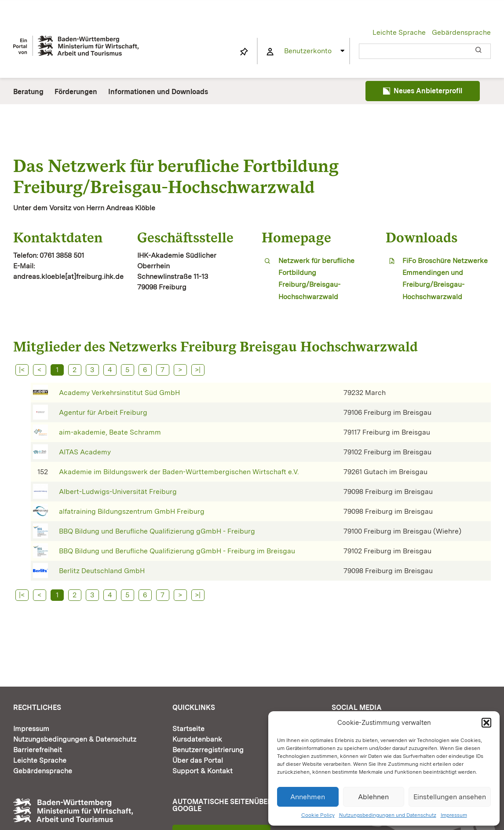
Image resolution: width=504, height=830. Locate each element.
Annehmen (308, 797)
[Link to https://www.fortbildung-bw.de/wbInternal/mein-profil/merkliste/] (244, 52)
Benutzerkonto (308, 51)
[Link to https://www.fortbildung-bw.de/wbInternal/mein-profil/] (270, 52)
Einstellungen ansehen (450, 797)
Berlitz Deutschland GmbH (102, 571)
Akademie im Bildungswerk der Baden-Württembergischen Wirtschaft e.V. (179, 472)
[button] (486, 723)
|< (22, 370)
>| (198, 370)
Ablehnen (373, 797)
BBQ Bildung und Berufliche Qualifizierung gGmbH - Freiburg (157, 531)
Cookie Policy (318, 815)
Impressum (454, 815)
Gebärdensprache (461, 32)
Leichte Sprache (399, 32)
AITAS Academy (85, 452)
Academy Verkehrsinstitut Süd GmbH (119, 393)
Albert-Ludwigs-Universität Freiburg (118, 492)
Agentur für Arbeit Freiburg (103, 412)
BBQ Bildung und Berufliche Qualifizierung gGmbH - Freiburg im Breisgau (177, 551)
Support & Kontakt (203, 771)
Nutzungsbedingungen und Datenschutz (388, 815)
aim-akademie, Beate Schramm (110, 432)
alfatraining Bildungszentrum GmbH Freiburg (132, 511)
